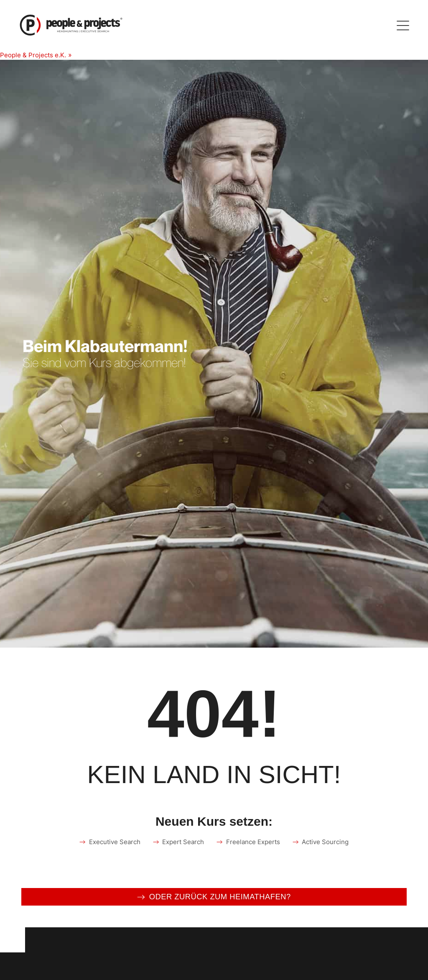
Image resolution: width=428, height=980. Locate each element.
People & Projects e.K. (35, 55)
